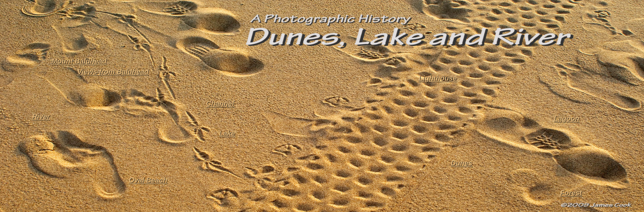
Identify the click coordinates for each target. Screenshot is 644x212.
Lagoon (567, 119)
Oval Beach (148, 180)
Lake (227, 133)
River (41, 116)
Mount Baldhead (79, 61)
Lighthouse (438, 78)
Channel (220, 103)
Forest (571, 193)
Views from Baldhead (113, 72)
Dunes (462, 163)
